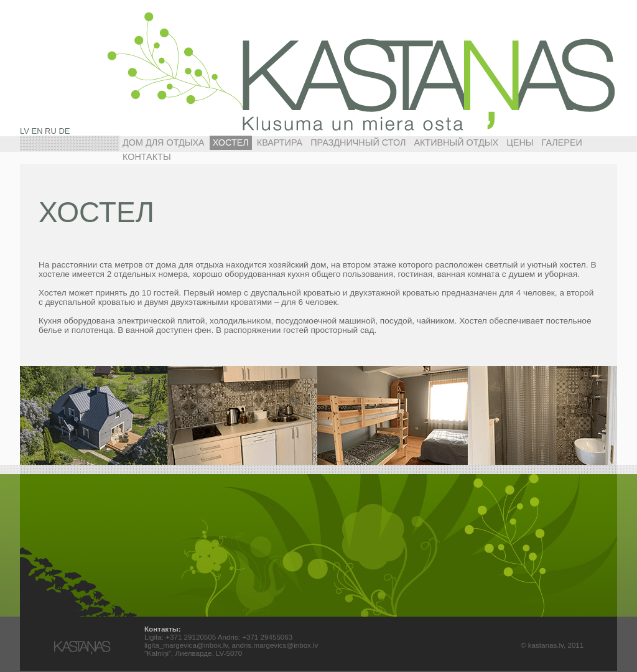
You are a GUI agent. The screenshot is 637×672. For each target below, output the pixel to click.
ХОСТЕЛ (231, 142)
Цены (520, 142)
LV (25, 131)
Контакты (147, 157)
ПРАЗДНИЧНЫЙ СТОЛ (358, 142)
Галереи (562, 142)
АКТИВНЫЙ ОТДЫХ (456, 142)
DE (64, 131)
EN (37, 131)
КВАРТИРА (280, 142)
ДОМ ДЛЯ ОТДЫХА (164, 142)
